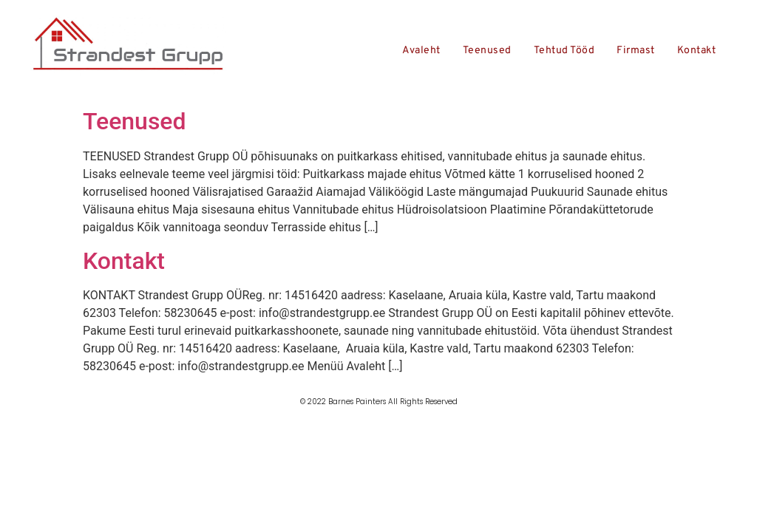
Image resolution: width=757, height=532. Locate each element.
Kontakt (697, 51)
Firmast (636, 51)
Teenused (487, 51)
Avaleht (421, 51)
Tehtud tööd (564, 51)
